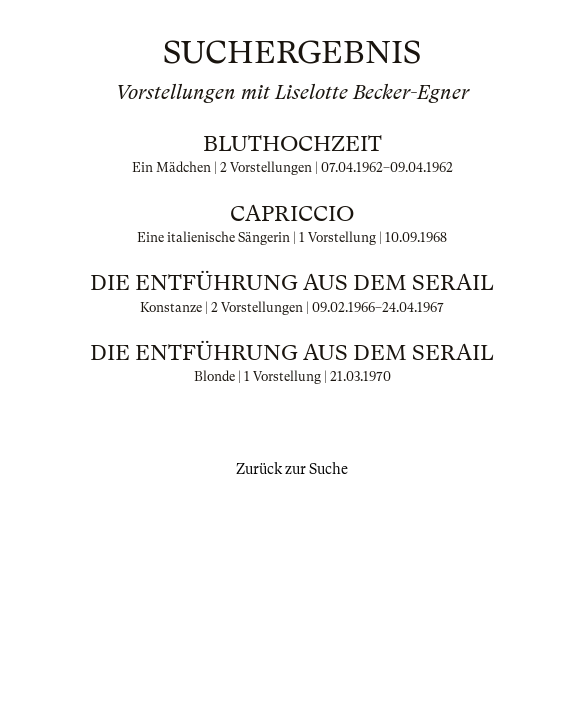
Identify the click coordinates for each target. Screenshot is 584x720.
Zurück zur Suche (292, 469)
